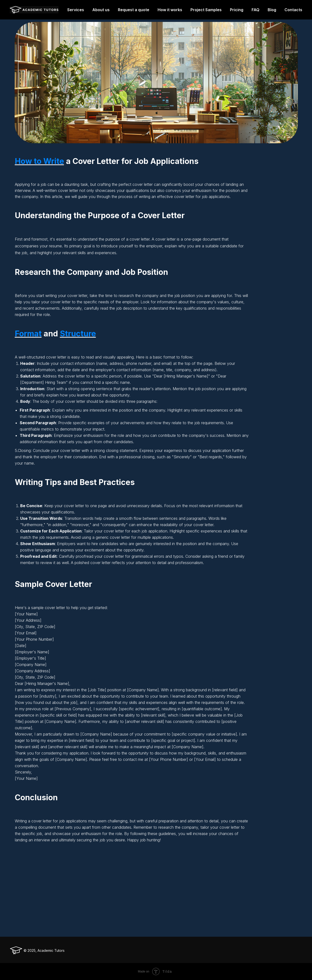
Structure (78, 334)
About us (101, 10)
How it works (170, 10)
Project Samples (206, 10)
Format (28, 334)
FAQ (255, 10)
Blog (272, 10)
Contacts (293, 10)
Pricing (237, 10)
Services (76, 10)
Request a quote (134, 10)
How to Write (39, 161)
